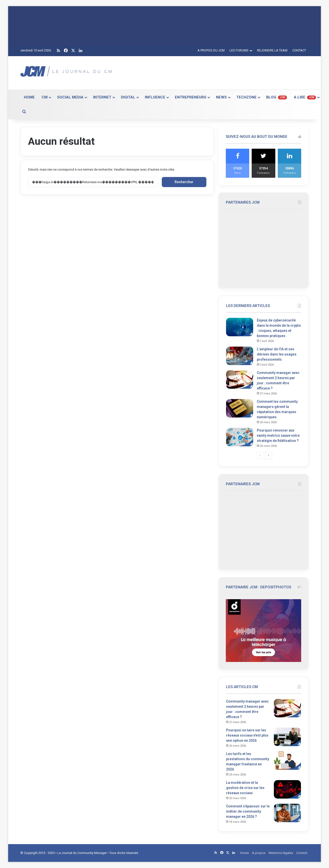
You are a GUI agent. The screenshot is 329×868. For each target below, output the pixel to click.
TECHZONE (247, 97)
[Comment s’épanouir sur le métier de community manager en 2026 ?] (287, 813)
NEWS (221, 97)
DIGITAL (128, 97)
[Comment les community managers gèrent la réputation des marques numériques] (240, 408)
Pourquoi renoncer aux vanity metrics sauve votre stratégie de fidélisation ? (278, 435)
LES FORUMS (239, 50)
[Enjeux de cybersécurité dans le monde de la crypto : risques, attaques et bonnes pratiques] (240, 327)
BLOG (277, 97)
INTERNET (102, 97)
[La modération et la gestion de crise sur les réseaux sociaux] (287, 789)
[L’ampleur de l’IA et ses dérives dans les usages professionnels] (240, 356)
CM (45, 97)
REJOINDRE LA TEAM (272, 50)
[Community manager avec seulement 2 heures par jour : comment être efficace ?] (240, 379)
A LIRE (305, 97)
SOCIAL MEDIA (70, 97)
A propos (259, 853)
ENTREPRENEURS (191, 97)
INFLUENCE (155, 97)
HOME (29, 97)
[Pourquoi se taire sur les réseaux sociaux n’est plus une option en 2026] (287, 737)
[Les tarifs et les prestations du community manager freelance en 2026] (287, 761)
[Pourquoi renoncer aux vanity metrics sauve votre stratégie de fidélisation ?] (240, 437)
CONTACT (299, 50)
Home (244, 853)
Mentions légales (281, 853)
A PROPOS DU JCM (211, 50)
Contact (302, 853)
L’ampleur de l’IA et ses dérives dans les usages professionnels (277, 354)
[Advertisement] (214, 72)
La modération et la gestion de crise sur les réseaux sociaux (245, 788)
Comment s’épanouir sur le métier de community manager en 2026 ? (248, 811)
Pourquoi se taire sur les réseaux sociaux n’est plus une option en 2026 (247, 735)
